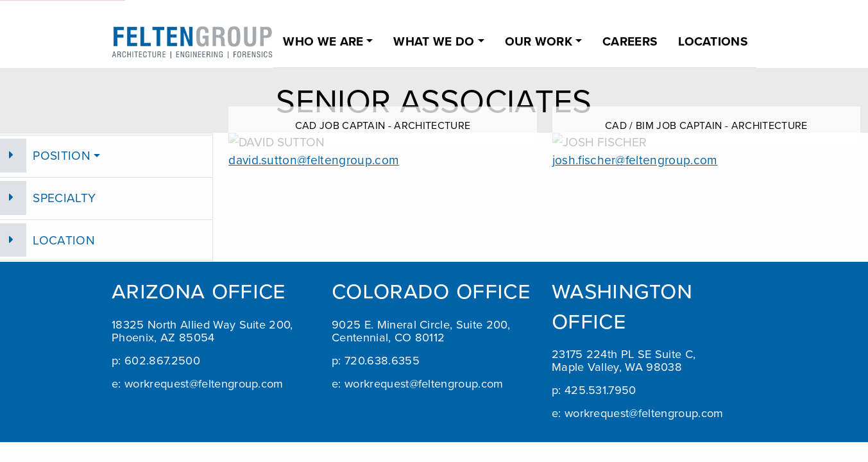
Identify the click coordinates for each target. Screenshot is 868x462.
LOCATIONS (713, 41)
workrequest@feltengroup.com (204, 383)
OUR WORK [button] (539, 41)
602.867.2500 (162, 360)
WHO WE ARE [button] (323, 41)
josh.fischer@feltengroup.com (635, 159)
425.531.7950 (600, 389)
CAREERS (630, 41)
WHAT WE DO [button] (434, 41)
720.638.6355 (382, 360)
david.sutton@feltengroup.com (314, 159)
